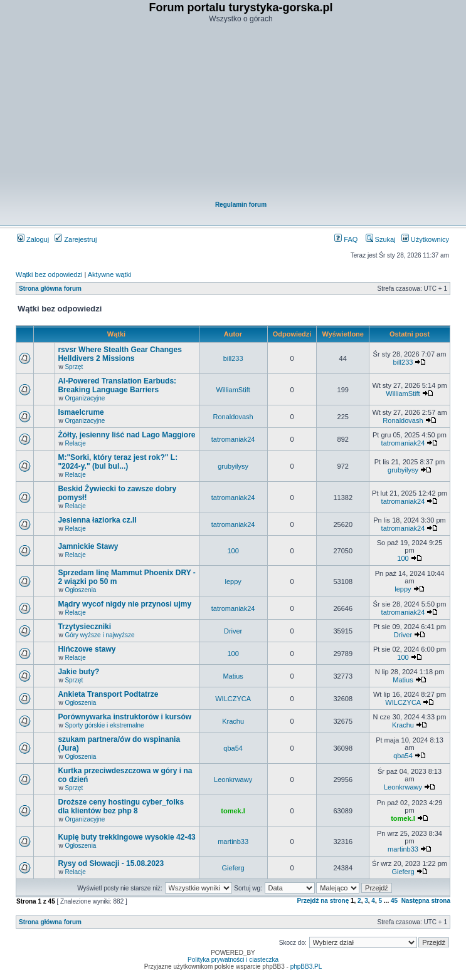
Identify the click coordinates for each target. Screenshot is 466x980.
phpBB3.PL (306, 967)
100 (233, 551)
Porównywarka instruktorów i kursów (124, 717)
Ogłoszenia (80, 590)
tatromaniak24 (233, 439)
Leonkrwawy (233, 779)
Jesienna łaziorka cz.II (97, 520)
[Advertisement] (241, 113)
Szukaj (381, 239)
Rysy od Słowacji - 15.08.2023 (111, 863)
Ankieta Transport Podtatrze (108, 694)
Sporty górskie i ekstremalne (104, 725)
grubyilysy (233, 466)
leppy (233, 581)
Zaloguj (33, 239)
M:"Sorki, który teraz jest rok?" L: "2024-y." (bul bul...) (118, 462)
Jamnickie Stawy (88, 546)
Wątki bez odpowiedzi (49, 274)
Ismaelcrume (81, 412)
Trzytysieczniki (84, 627)
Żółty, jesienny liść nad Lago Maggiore (126, 435)
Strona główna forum (50, 289)
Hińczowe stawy (87, 649)
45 (394, 901)
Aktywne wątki (110, 274)
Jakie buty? (78, 672)
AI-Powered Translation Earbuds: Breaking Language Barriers (117, 385)
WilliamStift (233, 390)
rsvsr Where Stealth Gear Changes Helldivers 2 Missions (119, 354)
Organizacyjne (85, 398)
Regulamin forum (241, 205)
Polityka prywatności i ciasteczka (233, 960)
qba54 (233, 748)
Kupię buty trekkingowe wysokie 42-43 (126, 837)
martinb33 (233, 842)
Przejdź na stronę (323, 901)
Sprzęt (74, 367)
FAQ (346, 239)
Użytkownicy (425, 239)
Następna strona (426, 901)
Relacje (75, 443)
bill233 (233, 358)
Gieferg (233, 868)
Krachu (233, 721)
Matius (233, 676)
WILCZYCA (233, 699)
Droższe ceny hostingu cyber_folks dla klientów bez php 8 (121, 806)
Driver (233, 631)
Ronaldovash (233, 417)
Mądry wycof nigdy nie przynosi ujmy (124, 604)
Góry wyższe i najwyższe (99, 635)
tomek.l (233, 811)
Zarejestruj (76, 239)
